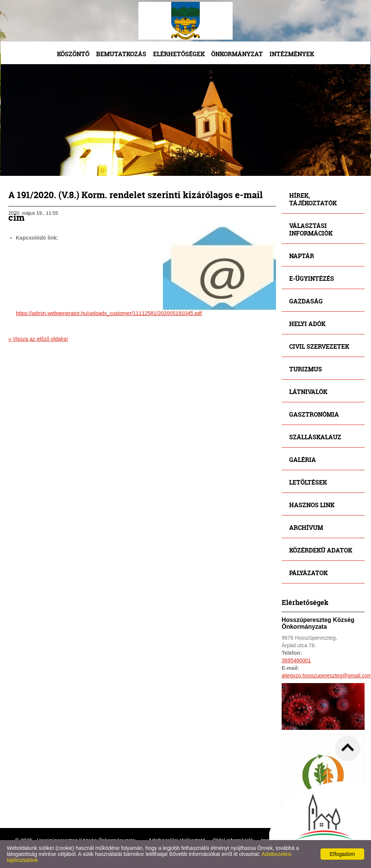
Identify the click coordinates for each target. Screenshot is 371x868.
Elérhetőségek (179, 54)
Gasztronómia (314, 414)
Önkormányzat (237, 54)
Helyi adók (307, 324)
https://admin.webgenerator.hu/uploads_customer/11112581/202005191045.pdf (109, 313)
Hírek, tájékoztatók (313, 199)
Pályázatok (308, 573)
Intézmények (292, 54)
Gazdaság (306, 301)
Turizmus (306, 369)
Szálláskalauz (315, 437)
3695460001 (296, 660)
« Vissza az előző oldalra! (38, 339)
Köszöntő (73, 54)
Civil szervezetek (319, 346)
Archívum (306, 527)
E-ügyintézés (312, 278)
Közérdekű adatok (321, 550)
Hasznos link (312, 505)
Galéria (303, 459)
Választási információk (311, 229)
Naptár (302, 256)
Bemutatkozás (121, 54)
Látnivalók (308, 392)
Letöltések (308, 482)
